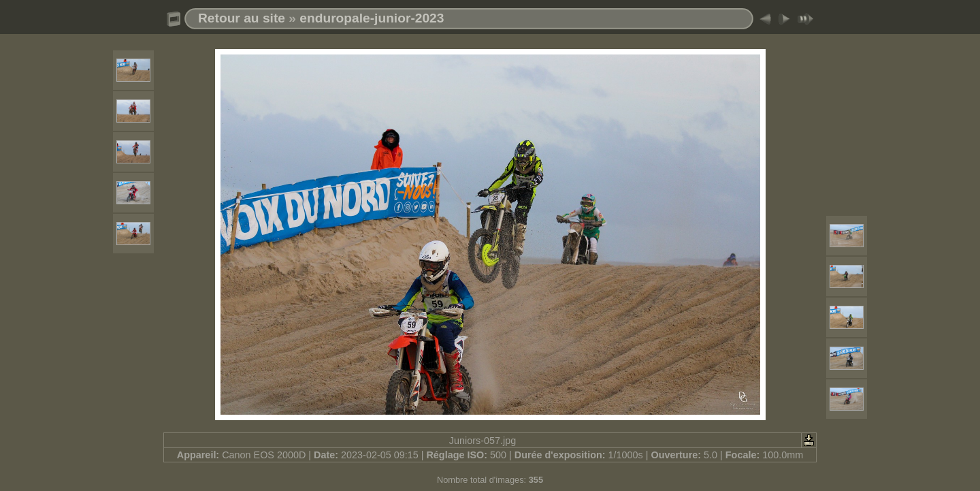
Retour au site (242, 18)
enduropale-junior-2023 (372, 18)
